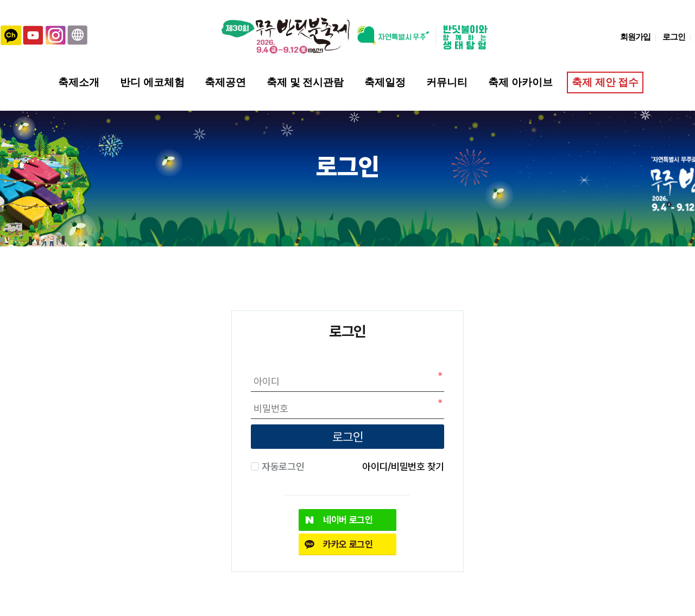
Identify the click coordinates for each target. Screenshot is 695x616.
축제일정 (385, 82)
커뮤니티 (447, 82)
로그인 (674, 37)
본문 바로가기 (0, 0)
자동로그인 (282, 466)
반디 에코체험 (152, 82)
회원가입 (635, 37)
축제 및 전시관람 (305, 82)
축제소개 (79, 82)
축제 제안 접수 (605, 82)
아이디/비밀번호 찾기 (403, 466)
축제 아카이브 (520, 82)
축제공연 (225, 82)
